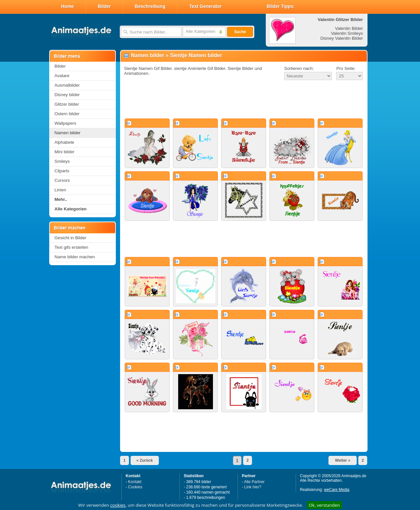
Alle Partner (254, 482)
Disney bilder (67, 95)
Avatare (62, 76)
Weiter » (343, 460)
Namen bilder (67, 133)
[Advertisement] (244, 100)
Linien (60, 190)
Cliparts (62, 171)
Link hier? (253, 487)
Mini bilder (64, 152)
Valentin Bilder (349, 28)
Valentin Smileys (347, 33)
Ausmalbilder (67, 85)
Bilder (104, 6)
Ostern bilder (67, 114)
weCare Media (336, 490)
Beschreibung (150, 6)
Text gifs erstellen (71, 247)
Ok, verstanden (324, 505)
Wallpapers (65, 123)
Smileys (62, 161)
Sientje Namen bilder (196, 55)
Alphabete (64, 142)
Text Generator (206, 6)
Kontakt (135, 482)
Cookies (135, 487)
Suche (240, 32)
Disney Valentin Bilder (342, 38)
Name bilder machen (75, 257)
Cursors (62, 180)
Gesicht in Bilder (70, 238)
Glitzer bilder (67, 104)
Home (67, 6)
